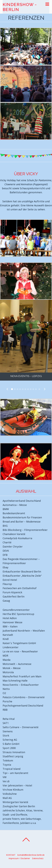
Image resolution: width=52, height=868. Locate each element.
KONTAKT (11, 855)
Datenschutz (38, 858)
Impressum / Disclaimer (19, 858)
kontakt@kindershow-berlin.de (31, 855)
